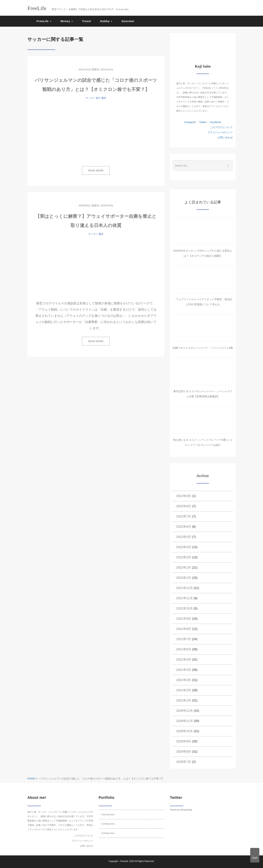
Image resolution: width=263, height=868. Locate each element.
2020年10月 (185, 731)
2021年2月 (184, 690)
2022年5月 (184, 537)
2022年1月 (184, 578)
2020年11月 (185, 721)
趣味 (104, 98)
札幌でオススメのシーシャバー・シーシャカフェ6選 (203, 348)
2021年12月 (185, 588)
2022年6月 (184, 527)
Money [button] (67, 21)
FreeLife (124, 861)
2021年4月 (184, 670)
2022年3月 (184, 557)
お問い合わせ (225, 137)
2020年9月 (184, 741)
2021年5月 (184, 660)
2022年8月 (184, 506)
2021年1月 (184, 700)
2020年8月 (184, 752)
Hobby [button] (106, 21)
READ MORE (96, 171)
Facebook (215, 122)
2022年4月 (184, 547)
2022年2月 (184, 568)
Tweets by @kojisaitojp (181, 810)
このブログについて (221, 127)
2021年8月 (184, 629)
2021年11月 (185, 598)
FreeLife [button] (44, 21)
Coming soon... (109, 815)
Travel (86, 21)
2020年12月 (185, 711)
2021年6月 (184, 649)
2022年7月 (184, 516)
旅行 (98, 98)
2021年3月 (184, 680)
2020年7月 (184, 762)
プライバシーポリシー (220, 132)
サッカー (90, 98)
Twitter (202, 122)
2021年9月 (184, 619)
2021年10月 (185, 608)
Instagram (190, 122)
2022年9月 (184, 496)
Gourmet (128, 21)
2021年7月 (184, 639)
